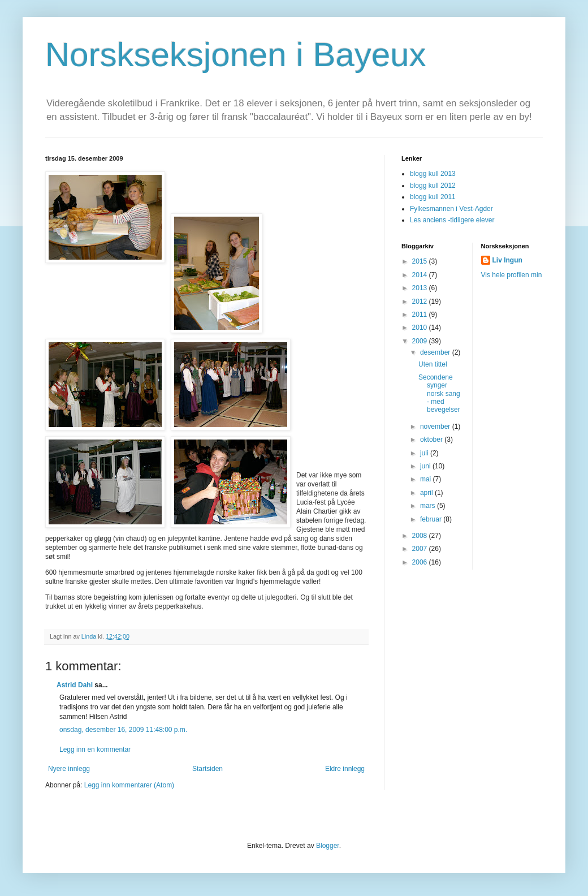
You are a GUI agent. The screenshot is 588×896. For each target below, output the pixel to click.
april (427, 493)
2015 (421, 261)
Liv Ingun (507, 260)
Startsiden (207, 769)
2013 (421, 288)
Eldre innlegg (345, 769)
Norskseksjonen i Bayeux (236, 55)
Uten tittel (433, 364)
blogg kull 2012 (433, 186)
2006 (421, 562)
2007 (421, 549)
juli (425, 453)
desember (436, 352)
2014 (421, 275)
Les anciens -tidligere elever (452, 220)
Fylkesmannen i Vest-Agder (451, 209)
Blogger (328, 846)
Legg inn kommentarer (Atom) (129, 785)
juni (426, 466)
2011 (421, 315)
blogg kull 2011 (433, 197)
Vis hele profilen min (512, 275)
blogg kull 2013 (433, 174)
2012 (421, 301)
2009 (421, 341)
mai (427, 479)
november (436, 427)
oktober (432, 440)
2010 (421, 328)
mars (429, 506)
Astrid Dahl (75, 685)
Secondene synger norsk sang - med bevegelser (439, 394)
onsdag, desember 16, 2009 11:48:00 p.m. (123, 730)
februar (432, 519)
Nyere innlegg (69, 769)
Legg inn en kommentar (95, 749)
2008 (421, 536)
